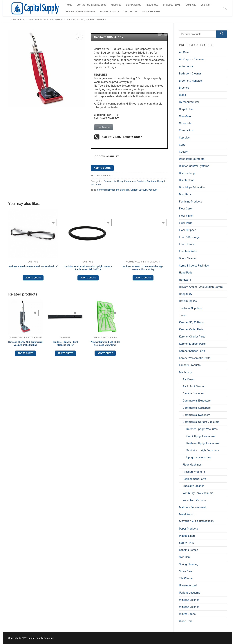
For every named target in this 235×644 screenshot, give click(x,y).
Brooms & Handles (190, 81)
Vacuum (153, 189)
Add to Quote (102, 167)
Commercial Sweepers (196, 415)
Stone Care (186, 571)
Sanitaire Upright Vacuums (203, 450)
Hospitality (186, 294)
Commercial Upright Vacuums (120, 180)
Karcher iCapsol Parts (192, 344)
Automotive (186, 66)
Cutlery (183, 152)
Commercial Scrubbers (197, 408)
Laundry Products (190, 365)
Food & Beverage (189, 237)
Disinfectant (186, 180)
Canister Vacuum (193, 393)
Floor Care (185, 209)
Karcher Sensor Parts (192, 351)
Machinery (185, 372)
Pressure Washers (194, 472)
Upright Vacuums (190, 593)
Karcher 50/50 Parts (191, 322)
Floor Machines (192, 465)
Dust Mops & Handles (192, 187)
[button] (79, 37)
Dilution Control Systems (194, 166)
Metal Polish (187, 514)
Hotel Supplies (188, 301)
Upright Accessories (105, 336)
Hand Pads (186, 273)
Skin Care (185, 557)
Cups (182, 145)
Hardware (185, 280)
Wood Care (186, 621)
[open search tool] (225, 8)
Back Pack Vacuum (194, 386)
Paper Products (188, 529)
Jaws (182, 315)
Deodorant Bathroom (192, 159)
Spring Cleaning (189, 564)
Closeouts (185, 123)
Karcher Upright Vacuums (202, 429)
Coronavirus (186, 130)
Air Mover (189, 379)
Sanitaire (141, 180)
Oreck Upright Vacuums (201, 436)
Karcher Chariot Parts (192, 337)
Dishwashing (187, 173)
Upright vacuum (139, 189)
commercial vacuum (108, 189)
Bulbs (182, 95)
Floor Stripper (187, 230)
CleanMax (185, 116)
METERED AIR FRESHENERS (196, 521)
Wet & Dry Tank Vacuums (198, 493)
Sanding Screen (189, 550)
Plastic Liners (187, 536)
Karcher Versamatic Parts (195, 358)
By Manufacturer (189, 102)
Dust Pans (185, 194)
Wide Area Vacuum (194, 500)
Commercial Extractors (197, 401)
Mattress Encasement (192, 507)
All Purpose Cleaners (192, 59)
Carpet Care (186, 109)
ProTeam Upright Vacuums (203, 443)
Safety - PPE (186, 543)
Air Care (184, 52)
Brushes (184, 88)
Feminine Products (190, 202)
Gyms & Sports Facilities (194, 266)
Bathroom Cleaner (190, 74)
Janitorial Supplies (190, 308)
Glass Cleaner (187, 258)
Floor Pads (186, 223)
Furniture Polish (189, 251)
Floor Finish (186, 216)
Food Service (187, 244)
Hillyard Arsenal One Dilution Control (201, 287)
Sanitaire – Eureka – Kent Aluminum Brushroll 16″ (33, 265)
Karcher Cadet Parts (191, 329)
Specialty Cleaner (193, 486)
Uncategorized (188, 585)
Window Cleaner (189, 600)
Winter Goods (187, 614)
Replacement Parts (194, 479)
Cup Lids (184, 138)
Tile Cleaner (186, 578)
